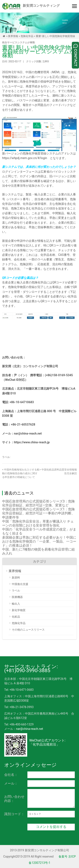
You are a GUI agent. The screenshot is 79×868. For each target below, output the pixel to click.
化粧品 (16, 617)
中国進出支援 (20, 584)
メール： (11, 783)
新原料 (16, 578)
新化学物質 (19, 610)
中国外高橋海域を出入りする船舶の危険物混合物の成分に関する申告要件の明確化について (21, 473)
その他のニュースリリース (28, 630)
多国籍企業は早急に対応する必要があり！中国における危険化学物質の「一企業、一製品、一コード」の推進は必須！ (39, 541)
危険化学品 (27, 36)
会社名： (11, 775)
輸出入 (16, 604)
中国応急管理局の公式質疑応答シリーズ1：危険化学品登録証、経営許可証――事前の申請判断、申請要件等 (38, 513)
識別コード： (14, 814)
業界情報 (13, 36)
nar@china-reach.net (29, 729)
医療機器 (17, 597)
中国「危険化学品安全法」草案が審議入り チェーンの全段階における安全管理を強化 (38, 523)
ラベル (16, 591)
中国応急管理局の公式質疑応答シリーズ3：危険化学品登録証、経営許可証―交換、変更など (38, 503)
